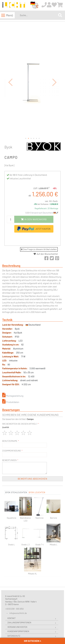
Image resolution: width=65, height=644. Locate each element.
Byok (8, 123)
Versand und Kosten (17, 603)
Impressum (13, 625)
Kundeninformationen (18, 607)
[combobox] (38, 15)
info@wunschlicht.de (18, 589)
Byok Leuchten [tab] (37, 468)
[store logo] (14, 5)
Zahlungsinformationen (19, 598)
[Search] (60, 15)
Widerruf (12, 616)
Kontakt (12, 594)
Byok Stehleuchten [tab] (16, 468)
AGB (9, 620)
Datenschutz (14, 611)
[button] (10, 70)
